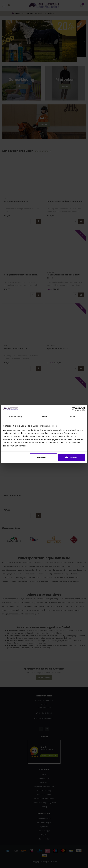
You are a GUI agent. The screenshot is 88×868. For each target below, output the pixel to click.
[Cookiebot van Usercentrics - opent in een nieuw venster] (73, 409)
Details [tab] (44, 416)
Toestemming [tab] (15, 416)
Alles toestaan (71, 457)
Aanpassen (44, 457)
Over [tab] (73, 416)
